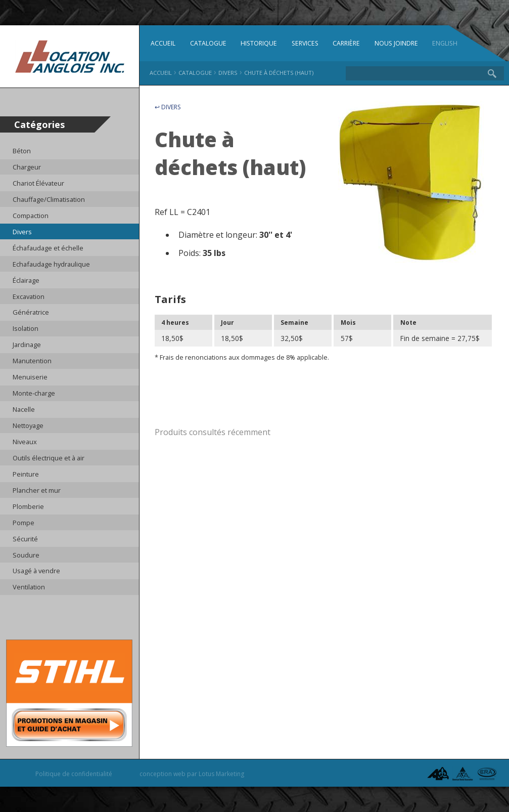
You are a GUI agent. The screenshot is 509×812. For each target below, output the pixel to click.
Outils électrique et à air (49, 458)
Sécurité (25, 539)
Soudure (26, 555)
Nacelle (24, 409)
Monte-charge (34, 393)
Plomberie (28, 506)
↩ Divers (168, 107)
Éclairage (26, 280)
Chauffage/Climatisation (49, 199)
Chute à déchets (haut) (279, 73)
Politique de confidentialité (74, 774)
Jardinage (27, 345)
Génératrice (31, 312)
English (445, 43)
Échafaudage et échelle (48, 248)
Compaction (31, 216)
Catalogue (208, 43)
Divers (22, 232)
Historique (259, 43)
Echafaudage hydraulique (51, 264)
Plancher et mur (37, 490)
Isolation (26, 328)
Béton (22, 151)
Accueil (163, 43)
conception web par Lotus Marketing (192, 774)
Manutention (32, 361)
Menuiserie (30, 377)
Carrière (346, 43)
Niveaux (25, 442)
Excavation (29, 296)
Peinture (26, 474)
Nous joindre (396, 43)
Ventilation (29, 587)
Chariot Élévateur (38, 183)
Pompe (24, 523)
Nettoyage (28, 425)
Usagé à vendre (36, 571)
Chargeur (27, 167)
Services (305, 43)
